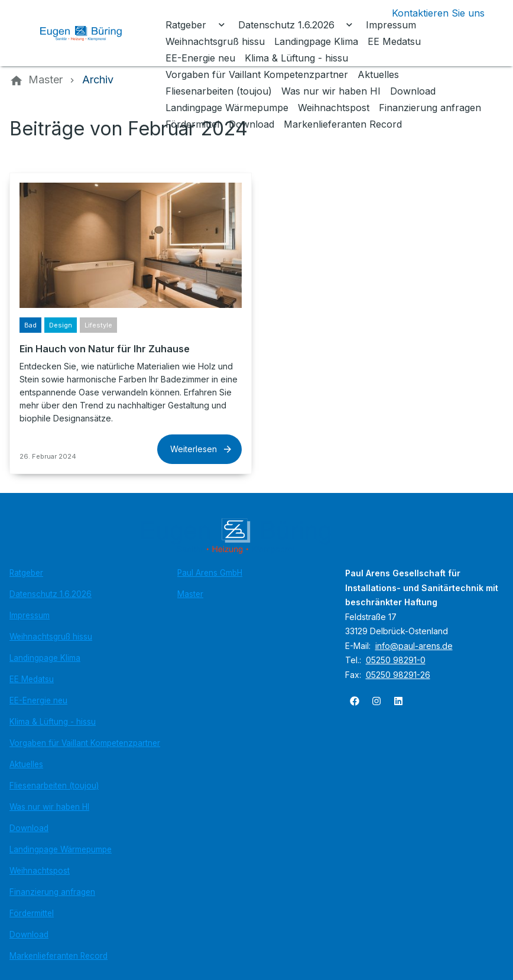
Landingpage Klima (45, 658)
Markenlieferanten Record (59, 956)
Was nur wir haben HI (49, 807)
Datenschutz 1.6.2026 (51, 594)
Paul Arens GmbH (210, 573)
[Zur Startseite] (90, 33)
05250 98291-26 (398, 675)
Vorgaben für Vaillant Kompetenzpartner (85, 743)
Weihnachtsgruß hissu (51, 637)
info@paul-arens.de (414, 646)
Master (190, 594)
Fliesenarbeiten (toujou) (54, 786)
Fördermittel (32, 913)
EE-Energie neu (38, 700)
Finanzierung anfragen (52, 892)
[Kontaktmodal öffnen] (429, 13)
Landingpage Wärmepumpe (61, 849)
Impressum (30, 615)
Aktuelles (26, 764)
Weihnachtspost (40, 871)
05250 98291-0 (396, 660)
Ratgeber (26, 573)
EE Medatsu (32, 679)
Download (29, 828)
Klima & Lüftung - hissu (53, 722)
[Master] (46, 80)
